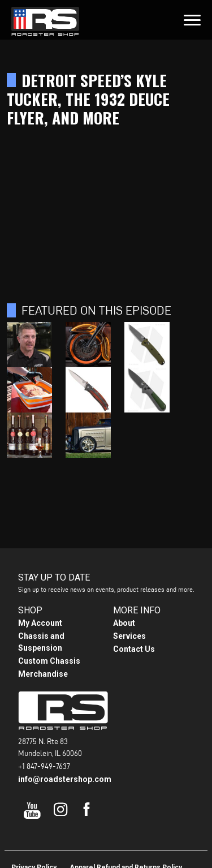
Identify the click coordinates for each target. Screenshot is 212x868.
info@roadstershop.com (65, 779)
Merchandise (43, 674)
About (124, 623)
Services (129, 636)
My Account (40, 623)
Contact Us (134, 649)
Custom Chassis (49, 661)
